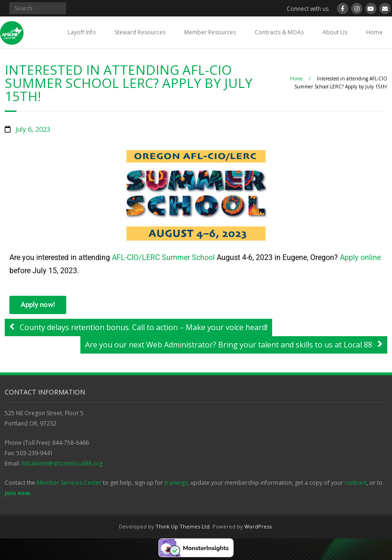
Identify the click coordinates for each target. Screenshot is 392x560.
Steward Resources (140, 32)
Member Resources (210, 32)
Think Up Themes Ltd (183, 526)
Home (374, 32)
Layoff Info (82, 32)
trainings (176, 483)
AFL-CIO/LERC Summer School (163, 257)
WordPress (258, 526)
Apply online (360, 257)
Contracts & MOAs (279, 32)
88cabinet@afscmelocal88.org (62, 463)
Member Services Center (69, 483)
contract (356, 483)
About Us (335, 32)
